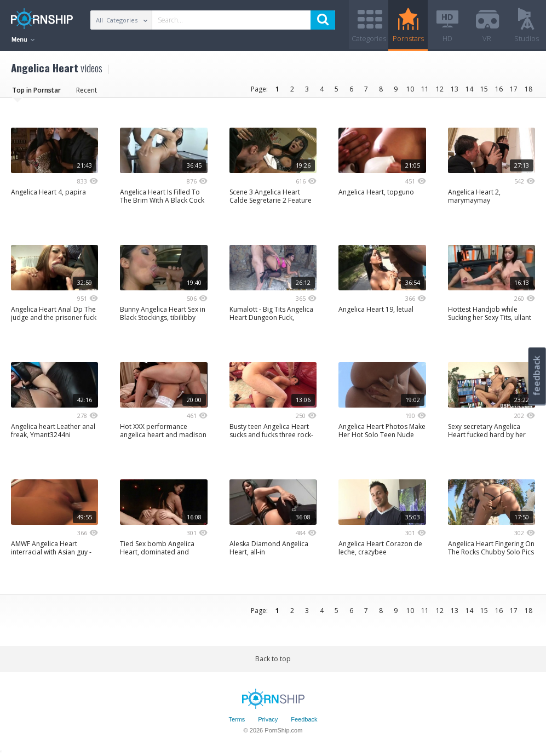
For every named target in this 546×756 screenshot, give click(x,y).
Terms (237, 719)
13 (455, 89)
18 (528, 89)
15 (484, 89)
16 (499, 89)
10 (410, 89)
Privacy (268, 719)
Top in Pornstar (36, 90)
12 (440, 89)
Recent (87, 90)
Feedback (304, 719)
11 (425, 89)
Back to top (273, 659)
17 (514, 89)
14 (469, 89)
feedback (537, 376)
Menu (23, 39)
